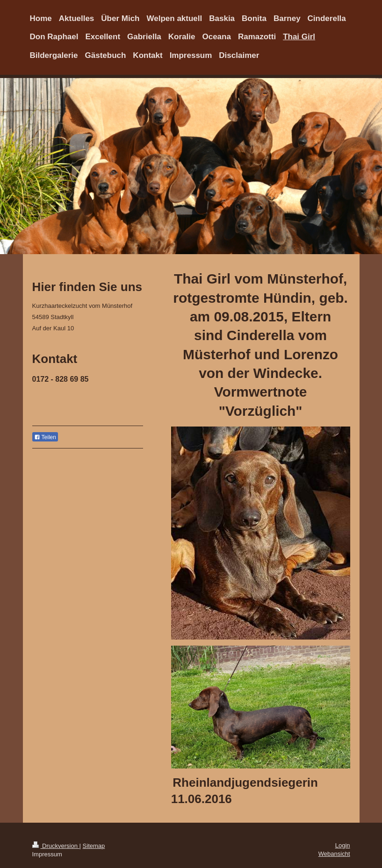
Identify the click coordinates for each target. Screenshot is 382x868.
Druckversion (56, 846)
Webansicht (334, 854)
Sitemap (94, 846)
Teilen (45, 437)
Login (343, 845)
